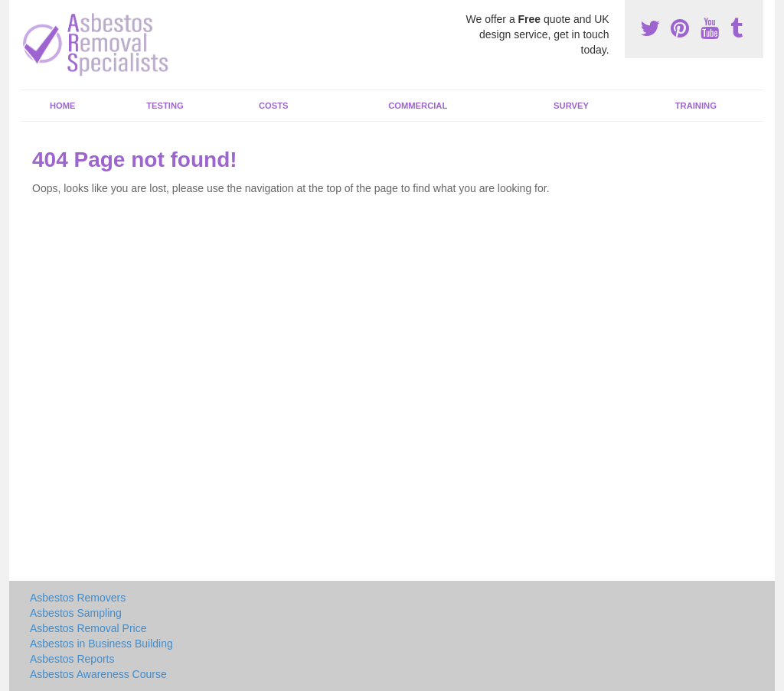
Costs (274, 106)
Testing (165, 106)
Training (696, 106)
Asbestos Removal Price (88, 628)
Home (63, 106)
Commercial (418, 106)
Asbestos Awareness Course (98, 674)
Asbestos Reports (72, 659)
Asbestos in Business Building (101, 644)
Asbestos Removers (78, 598)
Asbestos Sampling (76, 613)
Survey (571, 106)
